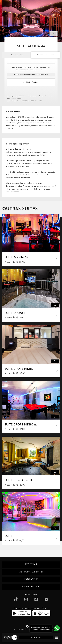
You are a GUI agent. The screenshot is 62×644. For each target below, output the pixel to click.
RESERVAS (36, 638)
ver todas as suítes (31, 572)
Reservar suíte (17, 55)
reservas (31, 564)
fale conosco (31, 587)
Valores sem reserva (45, 55)
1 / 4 (54, 34)
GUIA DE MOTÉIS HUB (22, 630)
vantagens (31, 579)
